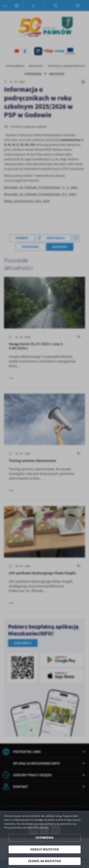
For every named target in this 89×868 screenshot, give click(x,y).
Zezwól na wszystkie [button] (45, 861)
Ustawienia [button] (44, 838)
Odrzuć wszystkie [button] (45, 849)
